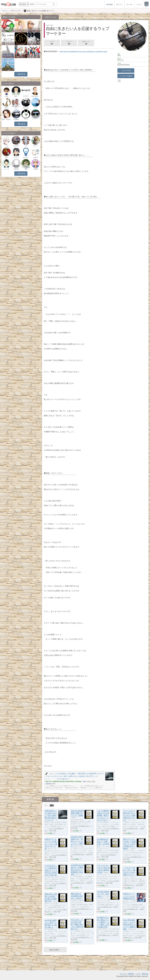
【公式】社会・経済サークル (34, 44)
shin (6, 158)
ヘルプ (138, 974)
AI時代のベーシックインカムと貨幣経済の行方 (129, 896)
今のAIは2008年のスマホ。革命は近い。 (103, 894)
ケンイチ (16, 158)
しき (6, 146)
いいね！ (50, 833)
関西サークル (21, 57)
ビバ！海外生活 (8, 70)
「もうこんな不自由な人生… (81, 826)
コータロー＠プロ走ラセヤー (36, 118)
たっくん (6, 169)
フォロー (52, 43)
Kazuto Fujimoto (16, 168)
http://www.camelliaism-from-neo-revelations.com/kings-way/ (83, 51)
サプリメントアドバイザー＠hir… (16, 95)
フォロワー (69, 43)
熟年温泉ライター (16, 107)
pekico (6, 108)
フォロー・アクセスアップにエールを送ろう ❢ (34, 56)
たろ (26, 146)
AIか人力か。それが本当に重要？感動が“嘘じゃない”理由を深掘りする (77, 924)
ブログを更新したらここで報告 (8, 31)
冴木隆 (36, 169)
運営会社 (145, 974)
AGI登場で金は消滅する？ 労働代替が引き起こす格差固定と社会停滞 (77, 870)
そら (36, 108)
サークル (123, 974)
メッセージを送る (126, 76)
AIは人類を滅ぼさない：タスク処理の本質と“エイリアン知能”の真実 (129, 925)
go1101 (36, 158)
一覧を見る (21, 74)
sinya (6, 96)
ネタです (26, 96)
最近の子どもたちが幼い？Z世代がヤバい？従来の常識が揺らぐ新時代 (130, 844)
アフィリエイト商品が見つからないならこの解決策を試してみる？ (129, 815)
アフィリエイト (21, 44)
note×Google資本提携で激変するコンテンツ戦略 (77, 813)
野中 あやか (6, 119)
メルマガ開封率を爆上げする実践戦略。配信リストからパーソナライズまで (103, 815)
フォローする (126, 70)
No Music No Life (8, 44)
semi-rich (16, 146)
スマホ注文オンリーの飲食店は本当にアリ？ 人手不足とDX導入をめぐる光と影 (51, 870)
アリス (26, 119)
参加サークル (86, 43)
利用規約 (131, 974)
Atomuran (26, 108)
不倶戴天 (16, 119)
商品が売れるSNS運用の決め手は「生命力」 (77, 896)
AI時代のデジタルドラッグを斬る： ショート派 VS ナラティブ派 (51, 844)
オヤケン (36, 146)
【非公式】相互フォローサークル (8, 56)
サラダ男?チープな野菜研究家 (26, 168)
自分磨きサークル (21, 31)
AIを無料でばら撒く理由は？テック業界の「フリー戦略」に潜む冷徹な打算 (103, 922)
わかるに (26, 158)
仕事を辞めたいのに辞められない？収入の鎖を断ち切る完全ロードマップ (51, 815)
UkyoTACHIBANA (36, 96)
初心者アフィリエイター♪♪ (34, 31)
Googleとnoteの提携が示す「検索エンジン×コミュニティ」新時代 (77, 841)
